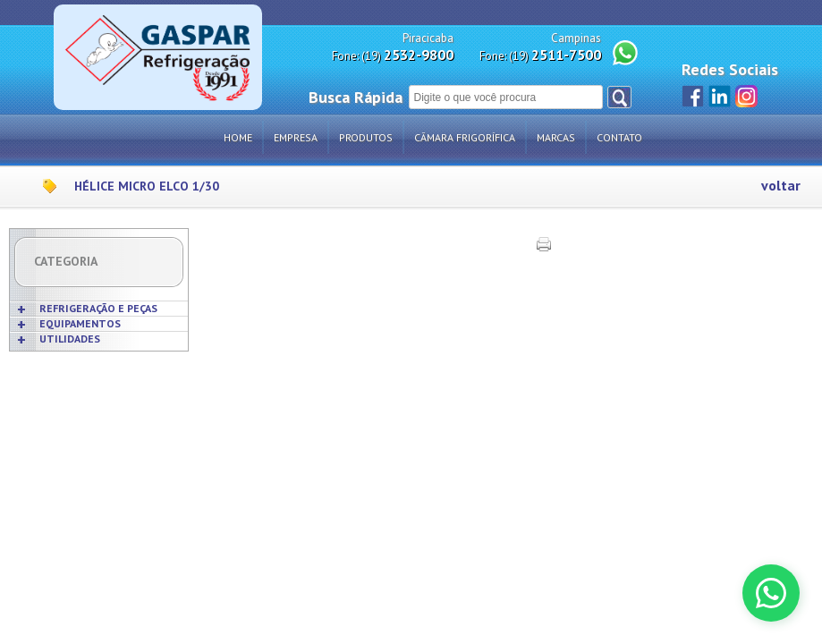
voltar (781, 186)
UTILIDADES (70, 339)
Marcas (556, 137)
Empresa (296, 137)
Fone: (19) (393, 55)
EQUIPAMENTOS (80, 323)
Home (238, 137)
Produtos (366, 137)
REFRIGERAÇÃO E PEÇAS (98, 308)
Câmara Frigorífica (465, 137)
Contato (619, 137)
